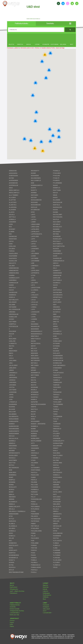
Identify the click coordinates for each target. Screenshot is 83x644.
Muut (44, 599)
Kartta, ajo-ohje (14, 615)
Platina (12, 626)
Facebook (46, 605)
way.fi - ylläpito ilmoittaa (17, 591)
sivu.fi (45, 611)
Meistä (12, 585)
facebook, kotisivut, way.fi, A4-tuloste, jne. (33, 19)
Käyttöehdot (14, 587)
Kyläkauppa (46, 593)
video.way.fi (46, 609)
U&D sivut (33, 7)
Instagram (46, 607)
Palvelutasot (14, 593)
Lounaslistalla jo (15, 613)
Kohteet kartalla (15, 609)
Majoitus (45, 585)
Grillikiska (46, 597)
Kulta (11, 624)
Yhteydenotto (14, 589)
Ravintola (46, 587)
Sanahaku (13, 607)
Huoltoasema (47, 595)
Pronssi (12, 621)
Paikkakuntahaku (15, 605)
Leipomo (46, 591)
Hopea (12, 622)
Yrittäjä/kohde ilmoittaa (17, 611)
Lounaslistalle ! (47, 613)
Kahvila (45, 589)
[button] (70, 23)
